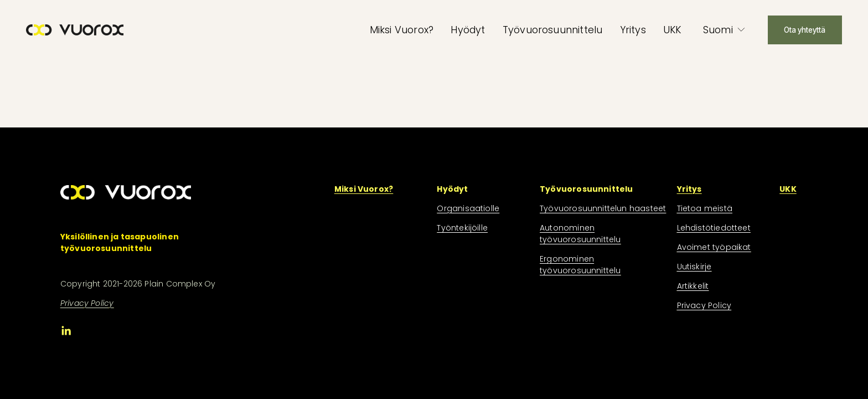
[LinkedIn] (66, 331)
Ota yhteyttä (805, 30)
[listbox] (725, 30)
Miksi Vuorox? (402, 30)
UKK (672, 30)
